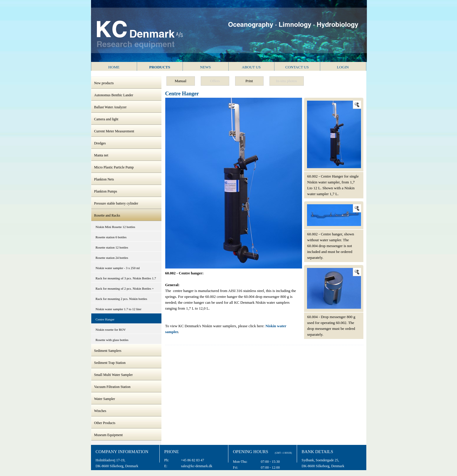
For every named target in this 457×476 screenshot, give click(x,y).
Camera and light (106, 119)
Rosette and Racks (107, 215)
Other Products (105, 423)
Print (249, 81)
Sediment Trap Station (110, 363)
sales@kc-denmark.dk (197, 466)
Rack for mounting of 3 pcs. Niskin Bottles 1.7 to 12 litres (126, 280)
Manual (181, 81)
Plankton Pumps (106, 191)
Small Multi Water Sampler (114, 375)
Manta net (101, 155)
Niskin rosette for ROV (111, 330)
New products (104, 83)
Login (343, 67)
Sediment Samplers (108, 351)
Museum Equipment (109, 435)
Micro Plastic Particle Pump (114, 167)
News (206, 67)
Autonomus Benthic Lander (114, 95)
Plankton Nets (104, 179)
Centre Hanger (105, 319)
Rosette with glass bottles (112, 340)
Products (160, 67)
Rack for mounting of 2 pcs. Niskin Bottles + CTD (125, 290)
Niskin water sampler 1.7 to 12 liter (119, 309)
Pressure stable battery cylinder (116, 203)
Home (114, 67)
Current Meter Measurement (114, 131)
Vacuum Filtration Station (112, 387)
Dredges (100, 143)
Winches (100, 411)
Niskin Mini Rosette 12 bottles (115, 227)
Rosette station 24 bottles (112, 258)
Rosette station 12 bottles (112, 247)
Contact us (297, 67)
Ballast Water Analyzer (111, 107)
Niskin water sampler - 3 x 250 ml (118, 268)
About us (251, 67)
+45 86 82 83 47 (193, 460)
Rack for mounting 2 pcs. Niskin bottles (122, 299)
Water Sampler (105, 399)
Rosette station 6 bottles (111, 237)
